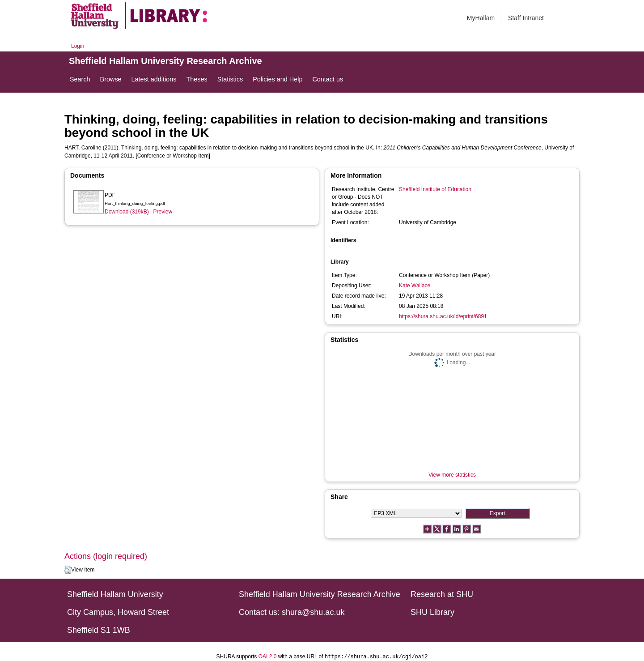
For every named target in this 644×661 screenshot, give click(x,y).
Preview (163, 212)
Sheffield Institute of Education (435, 189)
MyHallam (481, 18)
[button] (68, 570)
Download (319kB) (127, 212)
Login (78, 46)
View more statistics (452, 475)
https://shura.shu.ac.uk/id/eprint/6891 (443, 316)
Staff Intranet (526, 18)
